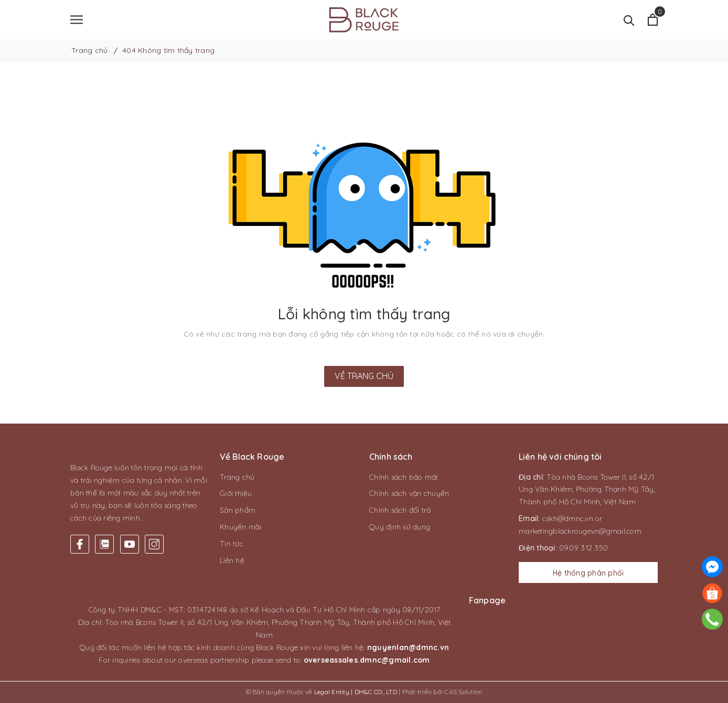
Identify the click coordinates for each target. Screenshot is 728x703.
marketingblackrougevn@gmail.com (580, 531)
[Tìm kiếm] (629, 20)
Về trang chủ (364, 376)
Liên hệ (232, 560)
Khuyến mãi (241, 527)
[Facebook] (80, 545)
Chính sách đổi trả (400, 510)
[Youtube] (130, 545)
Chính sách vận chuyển (409, 494)
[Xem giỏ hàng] (653, 20)
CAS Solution (463, 692)
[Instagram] (154, 545)
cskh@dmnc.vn (568, 518)
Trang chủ (237, 477)
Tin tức (232, 544)
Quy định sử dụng (400, 527)
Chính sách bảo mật (404, 477)
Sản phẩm (238, 510)
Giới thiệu (236, 494)
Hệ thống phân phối (588, 574)
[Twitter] (104, 545)
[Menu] (77, 20)
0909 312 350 (584, 548)
